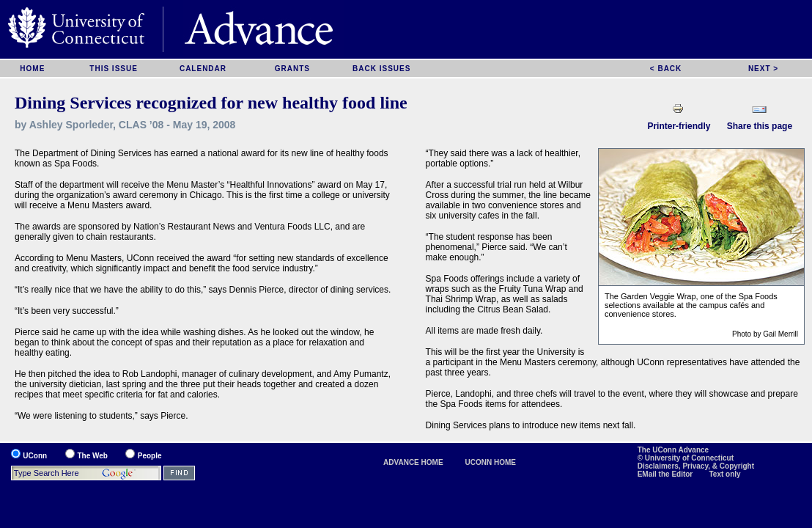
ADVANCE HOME (413, 462)
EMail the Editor (666, 474)
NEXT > (763, 69)
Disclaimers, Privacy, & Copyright (696, 466)
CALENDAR (203, 69)
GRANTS (292, 69)
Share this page (760, 126)
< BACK (666, 69)
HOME (32, 69)
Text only (725, 474)
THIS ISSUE (114, 69)
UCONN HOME (491, 462)
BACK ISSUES (381, 69)
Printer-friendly (679, 126)
